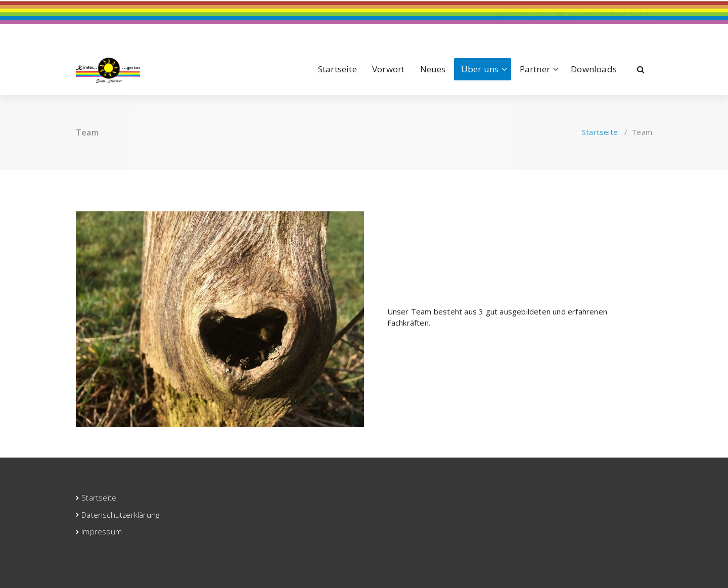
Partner (535, 69)
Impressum (102, 531)
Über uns (480, 69)
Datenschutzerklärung (120, 515)
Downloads (594, 69)
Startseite (337, 69)
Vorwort (388, 69)
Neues (433, 69)
